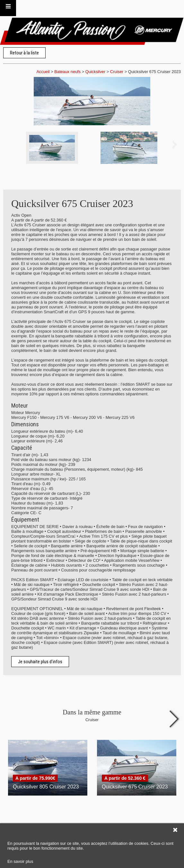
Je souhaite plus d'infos (40, 662)
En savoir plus (20, 861)
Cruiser (117, 72)
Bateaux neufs (67, 72)
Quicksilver (96, 72)
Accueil (43, 72)
